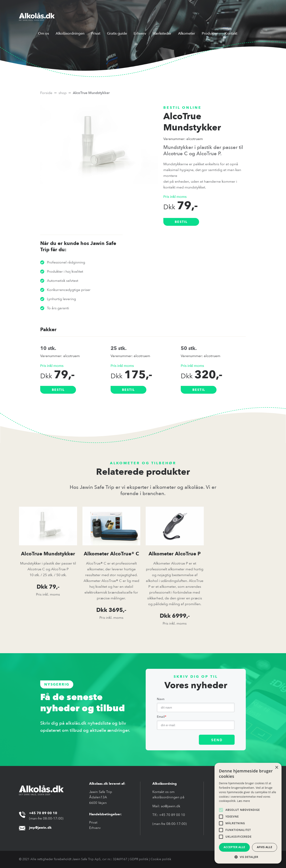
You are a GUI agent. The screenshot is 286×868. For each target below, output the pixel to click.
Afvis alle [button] (264, 847)
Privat (96, 33)
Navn (161, 699)
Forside (46, 93)
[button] (248, 857)
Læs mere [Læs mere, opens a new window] (243, 801)
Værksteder (162, 33)
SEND (217, 740)
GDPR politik (139, 859)
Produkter (210, 33)
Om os (43, 33)
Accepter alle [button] (234, 847)
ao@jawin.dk (171, 806)
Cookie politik (161, 859)
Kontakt (231, 33)
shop (63, 93)
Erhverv (140, 33)
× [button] (277, 768)
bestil (181, 222)
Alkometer (187, 33)
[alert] (248, 813)
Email (162, 717)
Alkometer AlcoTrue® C (111, 554)
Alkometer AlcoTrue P (175, 554)
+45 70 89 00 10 (172, 815)
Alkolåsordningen (70, 33)
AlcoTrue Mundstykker (48, 554)
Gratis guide (117, 33)
